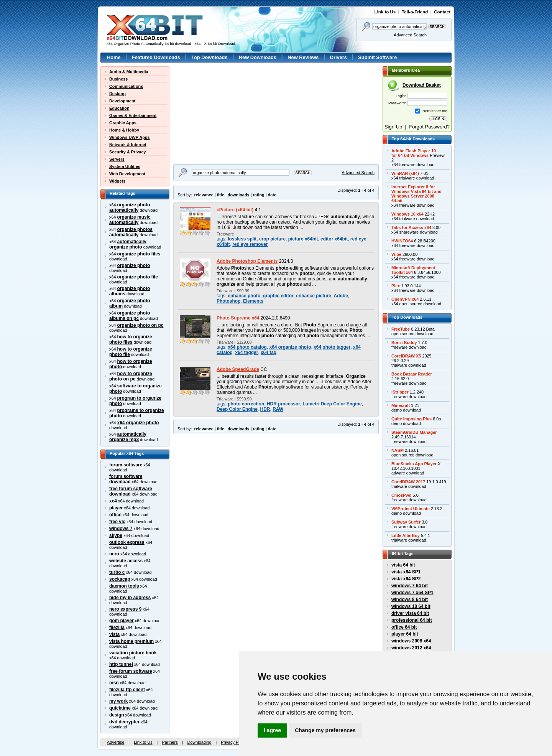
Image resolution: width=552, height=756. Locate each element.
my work (119, 701)
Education (119, 108)
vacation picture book (133, 653)
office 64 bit (404, 627)
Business (118, 79)
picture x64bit (303, 239)
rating (258, 195)
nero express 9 (125, 609)
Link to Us (385, 12)
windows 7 (121, 529)
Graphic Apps (123, 123)
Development (122, 101)
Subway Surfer (406, 522)
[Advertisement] (221, 114)
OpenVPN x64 (405, 299)
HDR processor (283, 404)
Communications (126, 86)
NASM (398, 450)
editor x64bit (334, 239)
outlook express (127, 542)
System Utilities (125, 166)
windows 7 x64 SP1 (412, 593)
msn (114, 683)
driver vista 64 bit (410, 613)
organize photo (134, 265)
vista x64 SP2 (406, 579)
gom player (122, 621)
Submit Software (377, 57)
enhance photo (244, 296)
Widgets (117, 181)
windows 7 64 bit (410, 586)
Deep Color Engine (237, 409)
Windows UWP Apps (130, 137)
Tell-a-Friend (415, 12)
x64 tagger (247, 352)
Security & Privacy (128, 152)
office (115, 515)
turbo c (117, 572)
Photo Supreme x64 (238, 318)
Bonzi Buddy (404, 343)
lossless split (242, 239)
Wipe (396, 254)
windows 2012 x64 (411, 648)
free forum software (131, 671)
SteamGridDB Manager (414, 432)
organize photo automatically (130, 208)
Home (114, 57)
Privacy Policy (234, 742)
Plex (396, 286)
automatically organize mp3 (128, 437)
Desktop (117, 94)
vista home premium (131, 641)
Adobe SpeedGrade (238, 369)
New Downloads (258, 57)
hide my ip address (130, 598)
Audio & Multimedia (129, 72)
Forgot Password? (429, 127)
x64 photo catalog (247, 347)
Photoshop (228, 301)
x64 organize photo (138, 423)
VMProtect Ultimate (411, 509)
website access (126, 561)
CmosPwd (402, 495)
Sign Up (393, 127)
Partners (170, 742)
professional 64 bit (412, 620)
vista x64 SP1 (406, 572)
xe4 (113, 501)
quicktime (120, 708)
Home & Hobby (124, 130)
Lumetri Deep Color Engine (332, 404)
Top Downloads (209, 57)
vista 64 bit (403, 565)
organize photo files (139, 254)
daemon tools (124, 586)
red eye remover (250, 244)
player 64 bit (405, 634)
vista (114, 634)
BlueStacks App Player (414, 464)
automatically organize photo (128, 244)
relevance (204, 195)
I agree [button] (272, 730)
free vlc (117, 522)
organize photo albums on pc (130, 316)
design (117, 715)
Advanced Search (410, 35)
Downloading (199, 742)
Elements (253, 301)
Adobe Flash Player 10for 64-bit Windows (414, 153)
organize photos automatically (131, 232)
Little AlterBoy (406, 535)
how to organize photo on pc (131, 376)
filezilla (117, 628)
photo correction (246, 404)
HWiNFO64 (402, 241)
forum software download (126, 479)
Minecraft (401, 405)
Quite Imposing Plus (412, 419)
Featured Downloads (156, 57)
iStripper (400, 392)
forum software (126, 465)
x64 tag (269, 352)
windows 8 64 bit (410, 600)
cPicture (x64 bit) (235, 210)
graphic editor (278, 296)
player (116, 508)
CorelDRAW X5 (406, 356)
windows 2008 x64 (411, 641)
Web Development (127, 174)
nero (114, 554)
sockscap (120, 579)
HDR (265, 409)
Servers (117, 159)
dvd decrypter (124, 722)
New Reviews (303, 57)
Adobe (341, 296)
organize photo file (138, 277)
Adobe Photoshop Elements (247, 261)
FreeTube (401, 329)
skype (116, 535)
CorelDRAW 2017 (408, 482)
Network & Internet (128, 145)
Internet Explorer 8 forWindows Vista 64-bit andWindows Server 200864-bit (416, 194)
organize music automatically (130, 220)
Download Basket (422, 85)
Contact (442, 12)
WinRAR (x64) (405, 173)
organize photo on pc (140, 325)
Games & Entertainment (133, 115)
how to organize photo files (131, 339)
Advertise (116, 742)
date (272, 195)
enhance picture (314, 296)
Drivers (338, 57)
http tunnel (121, 664)
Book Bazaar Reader (412, 374)
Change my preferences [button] (325, 730)
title (221, 195)
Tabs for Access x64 (411, 227)
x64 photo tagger (332, 347)
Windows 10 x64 (407, 214)
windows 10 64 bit (411, 606)
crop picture (272, 239)
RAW (278, 409)
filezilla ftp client (127, 690)
